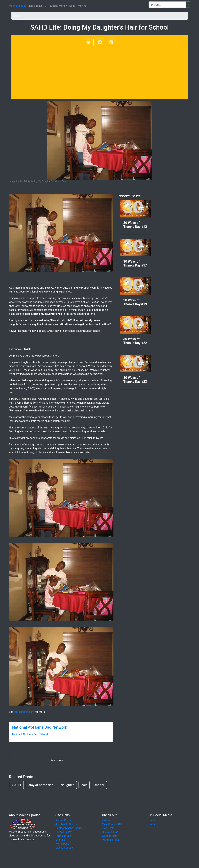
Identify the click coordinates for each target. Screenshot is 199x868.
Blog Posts (108, 828)
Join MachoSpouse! (67, 824)
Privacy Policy (64, 832)
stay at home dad (41, 785)
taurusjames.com (24, 712)
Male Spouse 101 (38, 6)
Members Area (111, 840)
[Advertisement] (100, 72)
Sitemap (60, 840)
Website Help (110, 836)
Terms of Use (63, 836)
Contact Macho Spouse (69, 828)
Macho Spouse (18, 6)
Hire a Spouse (110, 832)
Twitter (153, 824)
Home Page (62, 844)
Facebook (154, 820)
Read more (57, 760)
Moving (82, 6)
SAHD (17, 785)
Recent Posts (63, 820)
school (99, 785)
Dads (72, 6)
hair (84, 785)
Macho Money (59, 6)
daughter (67, 785)
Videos (106, 820)
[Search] (167, 5)
